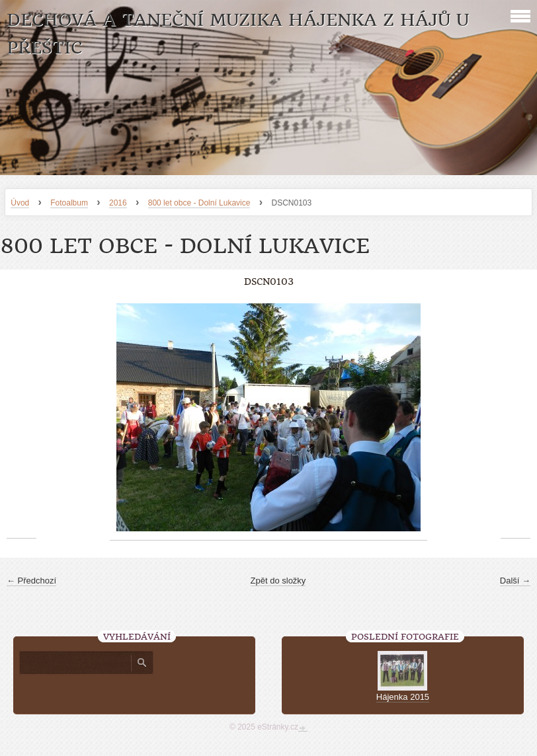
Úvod (20, 203)
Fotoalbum (69, 203)
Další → (515, 581)
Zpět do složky (278, 581)
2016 (118, 203)
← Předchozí (31, 581)
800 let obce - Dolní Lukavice (199, 203)
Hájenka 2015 (403, 697)
